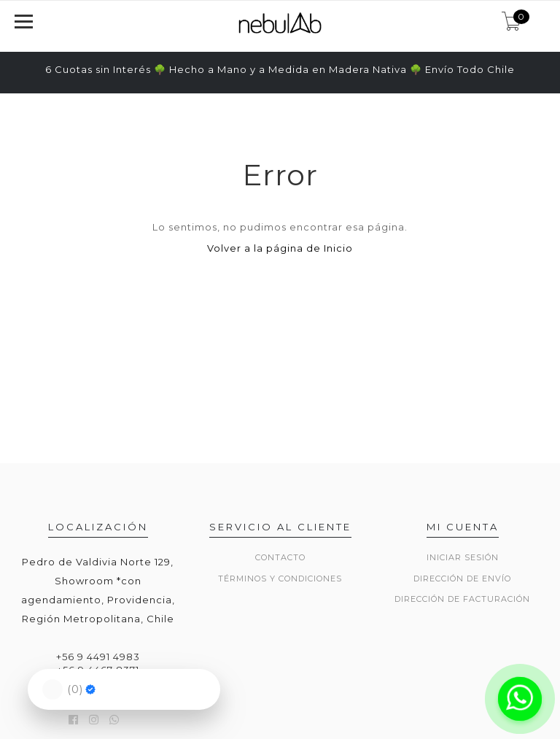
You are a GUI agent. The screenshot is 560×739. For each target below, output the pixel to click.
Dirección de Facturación (462, 599)
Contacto (280, 557)
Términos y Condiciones (280, 579)
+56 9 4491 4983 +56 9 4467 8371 (98, 663)
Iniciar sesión (463, 557)
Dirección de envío (462, 579)
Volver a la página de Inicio (280, 248)
